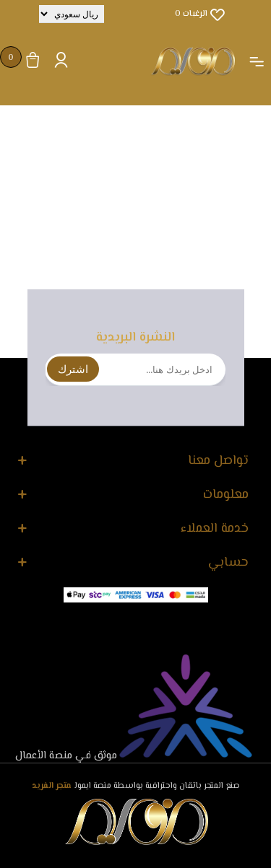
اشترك (73, 369)
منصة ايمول (93, 786)
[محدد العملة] (72, 14)
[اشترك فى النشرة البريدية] (135, 370)
